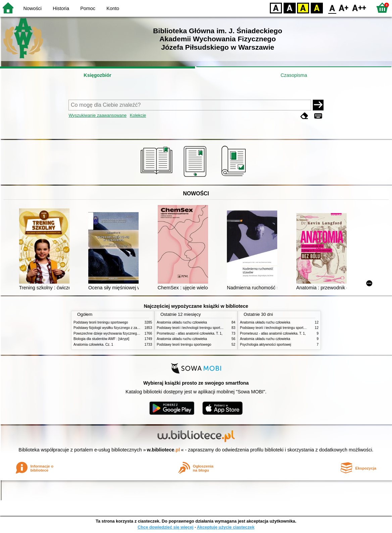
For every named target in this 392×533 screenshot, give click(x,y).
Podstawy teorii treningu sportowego (101, 322)
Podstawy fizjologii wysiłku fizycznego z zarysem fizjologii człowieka (124, 328)
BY (317, 8)
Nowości (33, 8)
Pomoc (88, 8)
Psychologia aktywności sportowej (265, 345)
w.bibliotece (164, 450)
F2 (359, 8)
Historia (61, 8)
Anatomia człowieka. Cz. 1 (93, 345)
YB (303, 8)
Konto (113, 8)
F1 (344, 8)
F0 (332, 8)
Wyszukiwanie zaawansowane (97, 115)
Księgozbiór (97, 75)
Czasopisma (294, 75)
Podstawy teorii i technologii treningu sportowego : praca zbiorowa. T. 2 (210, 328)
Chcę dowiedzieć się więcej (165, 527)
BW (290, 8)
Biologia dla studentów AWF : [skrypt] (101, 339)
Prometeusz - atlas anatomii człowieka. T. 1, (190, 333)
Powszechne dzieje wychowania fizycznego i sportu (112, 333)
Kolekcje (138, 115)
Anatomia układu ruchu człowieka (182, 322)
